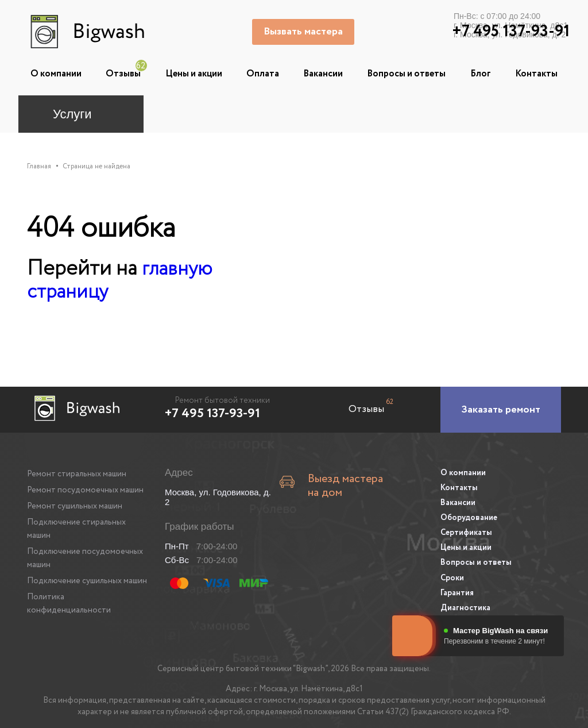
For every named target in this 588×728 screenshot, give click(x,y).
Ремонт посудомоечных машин (85, 490)
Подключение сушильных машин (87, 580)
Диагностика (465, 602)
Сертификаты (466, 530)
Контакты (536, 74)
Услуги (72, 114)
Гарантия (457, 587)
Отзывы (123, 74)
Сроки (452, 573)
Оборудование (469, 515)
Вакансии (323, 74)
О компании (56, 74)
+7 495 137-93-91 (212, 413)
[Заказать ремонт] (501, 409)
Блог (481, 74)
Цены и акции (194, 74)
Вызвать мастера (304, 32)
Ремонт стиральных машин (77, 473)
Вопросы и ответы (406, 74)
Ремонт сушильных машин (75, 506)
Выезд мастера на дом (340, 480)
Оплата (263, 74)
